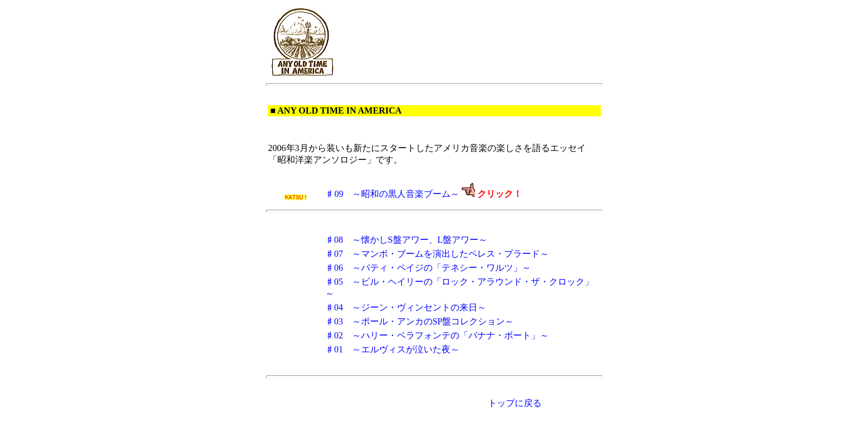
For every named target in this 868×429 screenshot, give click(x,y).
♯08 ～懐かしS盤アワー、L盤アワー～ (407, 240)
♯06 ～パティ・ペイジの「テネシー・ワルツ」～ (428, 268)
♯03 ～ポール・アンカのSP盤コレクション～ (420, 321)
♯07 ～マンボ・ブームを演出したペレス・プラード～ (437, 254)
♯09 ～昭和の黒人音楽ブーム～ (392, 194)
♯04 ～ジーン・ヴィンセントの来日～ (406, 307)
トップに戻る (515, 403)
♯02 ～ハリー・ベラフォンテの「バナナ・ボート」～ (437, 335)
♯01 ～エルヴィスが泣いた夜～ (392, 349)
